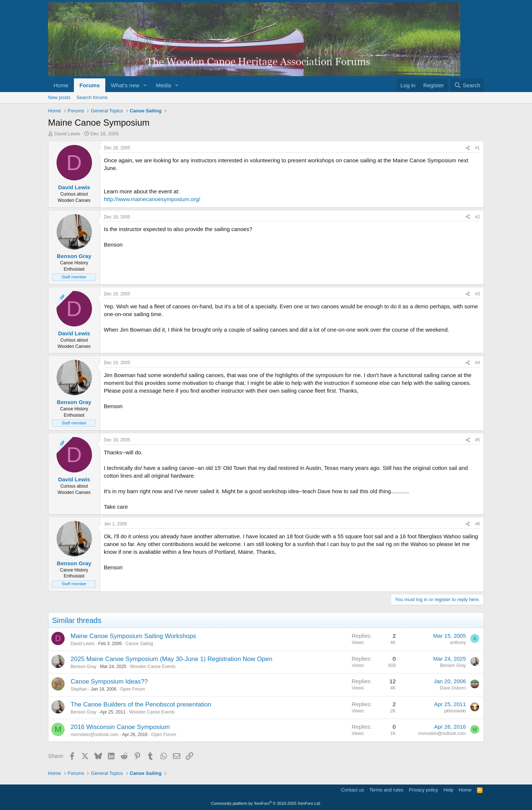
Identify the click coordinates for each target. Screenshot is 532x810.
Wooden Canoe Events (153, 667)
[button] (145, 85)
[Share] (468, 148)
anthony (458, 643)
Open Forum (132, 689)
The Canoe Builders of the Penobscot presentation (141, 704)
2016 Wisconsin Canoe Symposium (120, 727)
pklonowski (455, 711)
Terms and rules (386, 790)
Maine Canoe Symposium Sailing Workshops (133, 636)
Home (61, 85)
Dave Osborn (453, 688)
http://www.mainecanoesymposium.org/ (152, 199)
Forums (90, 85)
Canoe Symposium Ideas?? (109, 682)
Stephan (79, 689)
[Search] (467, 85)
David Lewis (67, 134)
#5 (478, 440)
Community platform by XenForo (266, 803)
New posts (59, 97)
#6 (478, 524)
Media (163, 85)
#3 (478, 294)
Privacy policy (424, 790)
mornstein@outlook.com (95, 735)
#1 (478, 148)
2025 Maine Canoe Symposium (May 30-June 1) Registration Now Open (171, 659)
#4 (478, 363)
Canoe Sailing (139, 644)
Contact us (352, 790)
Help (449, 790)
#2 (478, 217)
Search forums (92, 97)
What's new (125, 85)
